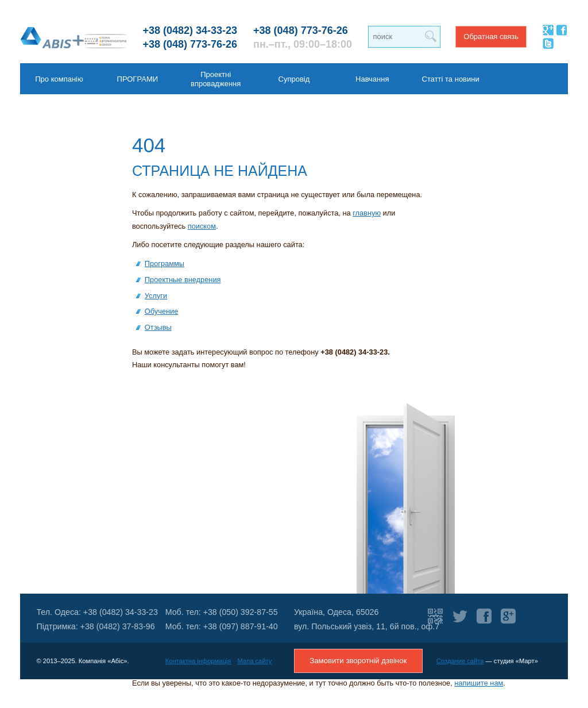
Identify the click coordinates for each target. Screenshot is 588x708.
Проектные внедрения (183, 280)
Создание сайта (460, 661)
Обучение (162, 311)
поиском (202, 226)
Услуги (156, 296)
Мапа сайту (255, 661)
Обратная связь (491, 36)
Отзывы (158, 327)
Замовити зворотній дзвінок (358, 661)
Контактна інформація (198, 661)
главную (367, 213)
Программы (165, 263)
